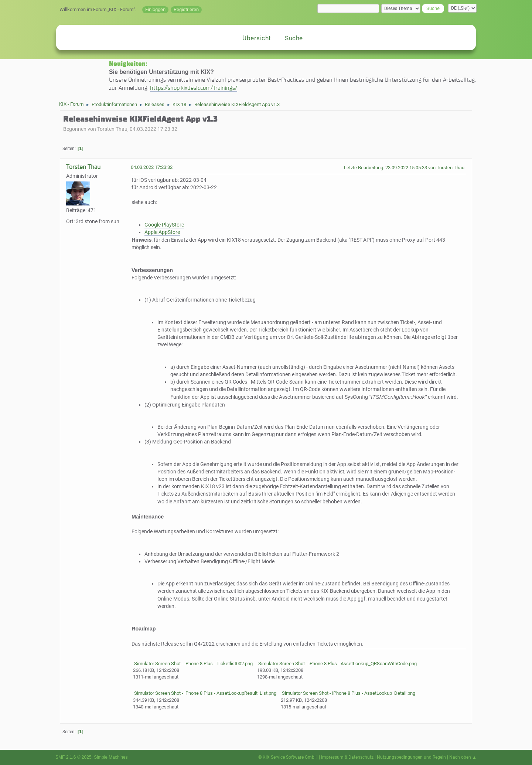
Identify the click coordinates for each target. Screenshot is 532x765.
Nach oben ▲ (463, 757)
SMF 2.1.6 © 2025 (74, 757)
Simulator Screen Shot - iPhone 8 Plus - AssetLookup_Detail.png (348, 693)
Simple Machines (111, 757)
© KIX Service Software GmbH (288, 757)
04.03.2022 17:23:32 (152, 167)
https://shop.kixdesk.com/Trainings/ (194, 88)
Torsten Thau (83, 167)
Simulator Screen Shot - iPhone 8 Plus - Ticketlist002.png (193, 664)
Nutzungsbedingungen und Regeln (411, 757)
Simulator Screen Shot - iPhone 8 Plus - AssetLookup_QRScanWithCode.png (337, 664)
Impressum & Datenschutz (347, 757)
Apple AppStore (162, 232)
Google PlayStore (164, 225)
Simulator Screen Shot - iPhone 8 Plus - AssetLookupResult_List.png (205, 693)
